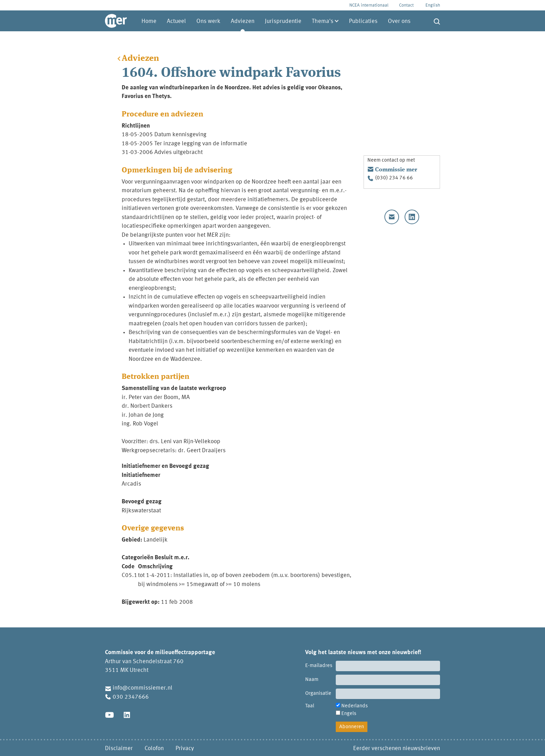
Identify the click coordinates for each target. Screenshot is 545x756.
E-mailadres (319, 666)
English (433, 5)
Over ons (399, 21)
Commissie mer (396, 170)
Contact (406, 5)
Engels (349, 714)
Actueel (176, 21)
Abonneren (352, 727)
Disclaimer (119, 749)
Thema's (323, 21)
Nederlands (355, 706)
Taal (310, 706)
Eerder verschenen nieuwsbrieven (397, 749)
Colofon (154, 749)
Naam (312, 680)
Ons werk (208, 21)
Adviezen (243, 21)
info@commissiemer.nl (143, 688)
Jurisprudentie (283, 21)
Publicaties (363, 21)
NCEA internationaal (369, 5)
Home (149, 21)
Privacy (185, 749)
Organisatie (318, 694)
